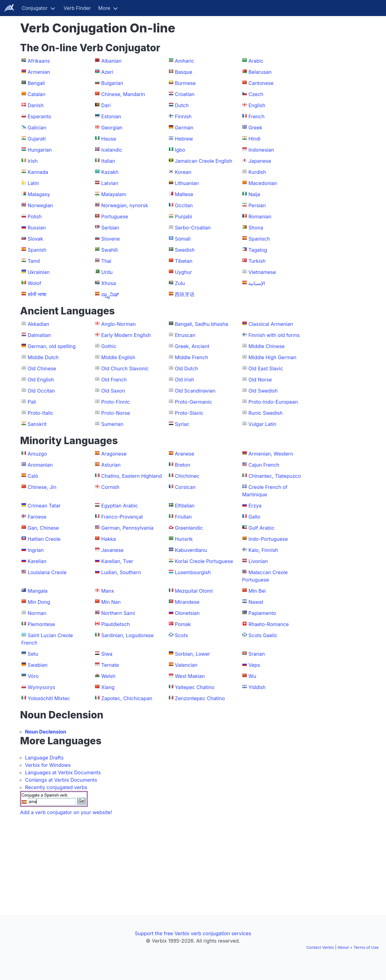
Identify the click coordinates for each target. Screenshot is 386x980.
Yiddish (257, 687)
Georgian (112, 128)
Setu (33, 654)
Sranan (256, 654)
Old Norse (260, 380)
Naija (254, 194)
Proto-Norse (116, 413)
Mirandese (187, 602)
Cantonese (261, 83)
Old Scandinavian (195, 391)
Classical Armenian (271, 324)
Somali (183, 239)
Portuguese (115, 217)
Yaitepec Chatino (195, 687)
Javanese (112, 550)
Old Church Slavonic (125, 368)
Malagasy (39, 194)
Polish (35, 217)
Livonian (258, 561)
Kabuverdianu (191, 550)
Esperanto (40, 116)
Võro (33, 676)
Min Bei (257, 591)
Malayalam (114, 194)
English (257, 105)
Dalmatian (39, 335)
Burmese (185, 83)
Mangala (38, 591)
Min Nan (111, 602)
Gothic (109, 346)
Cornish (110, 487)
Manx (108, 591)
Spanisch (259, 239)
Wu (252, 676)
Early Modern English (126, 335)
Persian (257, 205)
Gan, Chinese (43, 528)
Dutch (182, 105)
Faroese (37, 517)
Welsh (108, 676)
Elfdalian (185, 506)
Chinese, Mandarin (123, 94)
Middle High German (272, 357)
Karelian (37, 561)
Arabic (256, 61)
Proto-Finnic (116, 402)
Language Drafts (44, 758)
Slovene (111, 239)
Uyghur (183, 272)
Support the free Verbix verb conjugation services (193, 933)
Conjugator (35, 8)
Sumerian (112, 424)
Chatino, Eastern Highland (132, 476)
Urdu (107, 272)
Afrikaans (39, 61)
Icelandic (112, 150)
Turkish (257, 261)
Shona (256, 228)
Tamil (34, 261)
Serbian (110, 228)
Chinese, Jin (42, 487)
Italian (108, 161)
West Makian (190, 676)
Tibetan (184, 261)
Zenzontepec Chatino (200, 698)
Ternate (110, 665)
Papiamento (262, 613)
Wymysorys (42, 687)
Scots (181, 635)
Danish (36, 105)
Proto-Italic (41, 413)
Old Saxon (113, 391)
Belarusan (260, 72)
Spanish (37, 250)
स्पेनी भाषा (37, 294)
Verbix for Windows (48, 765)
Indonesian (261, 150)
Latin (34, 183)
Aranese (185, 454)
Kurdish (257, 172)
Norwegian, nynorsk (125, 205)
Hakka (109, 539)
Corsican (185, 487)
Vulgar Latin (262, 424)
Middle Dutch (43, 357)
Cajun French (264, 465)
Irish (33, 161)
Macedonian (263, 183)
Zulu (180, 283)
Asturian (111, 465)
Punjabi (183, 217)
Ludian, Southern (121, 572)
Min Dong (39, 602)
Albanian (111, 61)
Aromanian (40, 465)
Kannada (38, 172)
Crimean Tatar (44, 506)
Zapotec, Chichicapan (127, 698)
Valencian (186, 665)
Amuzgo (38, 454)
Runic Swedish (265, 413)
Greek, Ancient (192, 346)
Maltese (184, 194)
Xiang (108, 687)
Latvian (110, 183)
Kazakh (110, 172)
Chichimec (187, 476)
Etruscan (185, 335)
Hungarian (40, 150)
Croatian (185, 94)
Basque (183, 72)
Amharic (185, 61)
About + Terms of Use (358, 947)
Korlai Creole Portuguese (204, 561)
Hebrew (184, 139)
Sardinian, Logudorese (128, 635)
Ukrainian (39, 272)
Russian (37, 228)
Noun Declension (46, 732)
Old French (114, 380)
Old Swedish (263, 391)
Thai (106, 261)
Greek (255, 128)
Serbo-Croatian (193, 228)
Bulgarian (112, 83)
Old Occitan (42, 391)
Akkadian (39, 324)
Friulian (183, 517)
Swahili (109, 250)
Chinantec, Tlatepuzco (275, 476)
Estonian (111, 116)
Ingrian (36, 550)
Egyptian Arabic (120, 506)
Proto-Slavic (189, 413)
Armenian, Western (271, 454)
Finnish (183, 116)
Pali (32, 402)
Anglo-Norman (119, 324)
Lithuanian (187, 183)
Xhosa (109, 283)
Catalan (37, 94)
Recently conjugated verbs (56, 787)
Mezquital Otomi (194, 591)
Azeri (107, 72)
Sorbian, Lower (192, 654)
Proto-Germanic (193, 402)
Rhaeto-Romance (269, 624)
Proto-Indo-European (273, 402)
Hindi (254, 139)
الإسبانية (257, 283)
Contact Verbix (320, 947)
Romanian (260, 217)
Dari (106, 105)
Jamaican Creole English (203, 161)
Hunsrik (184, 539)
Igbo (180, 150)
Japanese (260, 161)
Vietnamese (262, 272)
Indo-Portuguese (268, 539)
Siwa (107, 654)
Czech (256, 94)
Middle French (191, 357)
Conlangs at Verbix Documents (61, 780)
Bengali (36, 83)
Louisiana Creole (47, 572)
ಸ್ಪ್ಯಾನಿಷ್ (110, 294)
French (256, 116)
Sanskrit (37, 424)
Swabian (38, 665)
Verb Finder (77, 8)
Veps (254, 665)
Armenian (39, 72)
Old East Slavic (266, 368)
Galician (37, 128)
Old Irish (185, 380)
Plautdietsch (116, 624)
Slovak (36, 239)
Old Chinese (42, 368)
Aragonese (114, 454)
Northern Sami (118, 613)
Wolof (35, 283)
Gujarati (37, 139)
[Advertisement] (340, 114)
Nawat (256, 602)
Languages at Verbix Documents (63, 772)
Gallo (254, 517)
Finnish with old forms (274, 335)
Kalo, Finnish (263, 550)
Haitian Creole (44, 539)
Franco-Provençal (122, 517)
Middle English (118, 357)
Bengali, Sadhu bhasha (201, 324)
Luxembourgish (193, 572)
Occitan (184, 205)
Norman (37, 613)
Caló (33, 476)
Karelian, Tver (117, 561)
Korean (183, 172)
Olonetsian (187, 613)
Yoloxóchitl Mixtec (49, 698)
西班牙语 (185, 294)
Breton (183, 465)
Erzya (255, 506)
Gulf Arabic (261, 528)
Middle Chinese (266, 346)
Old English (41, 380)
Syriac (182, 424)
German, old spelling (52, 346)
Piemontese (42, 624)
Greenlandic (189, 528)
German (184, 128)
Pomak (183, 624)
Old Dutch (186, 368)
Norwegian (40, 205)
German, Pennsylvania (127, 528)
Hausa (109, 139)
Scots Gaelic (263, 635)
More (104, 8)
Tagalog (258, 250)
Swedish (185, 250)
